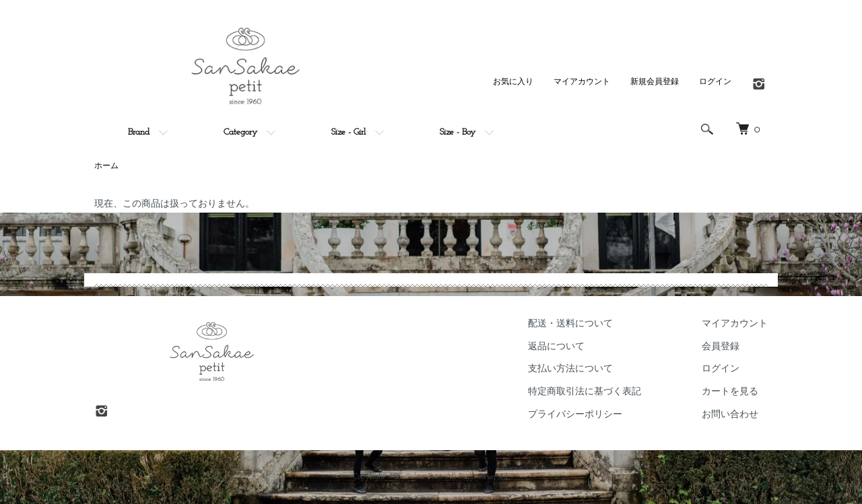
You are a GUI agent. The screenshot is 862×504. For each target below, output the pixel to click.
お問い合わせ (730, 415)
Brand (139, 132)
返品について (556, 347)
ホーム (106, 166)
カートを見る (730, 392)
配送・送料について (570, 324)
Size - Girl (349, 132)
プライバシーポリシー (575, 415)
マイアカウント (582, 82)
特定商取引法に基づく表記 (585, 392)
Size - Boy (458, 132)
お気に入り (513, 82)
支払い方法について (570, 369)
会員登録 (721, 347)
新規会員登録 (655, 82)
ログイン (715, 82)
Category (240, 132)
